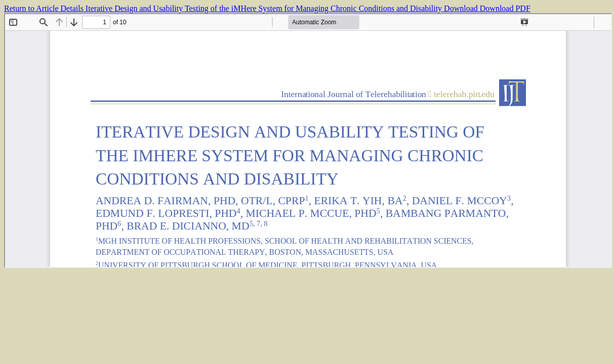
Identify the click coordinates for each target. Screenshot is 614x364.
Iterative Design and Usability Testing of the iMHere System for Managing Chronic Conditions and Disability (265, 8)
